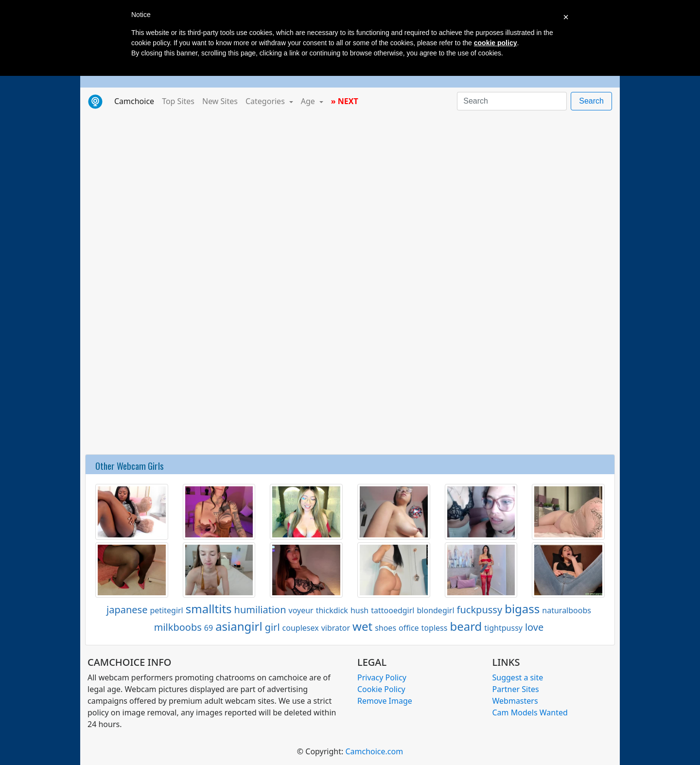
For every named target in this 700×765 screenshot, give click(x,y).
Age (309, 101)
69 (209, 628)
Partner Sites (516, 689)
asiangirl (239, 626)
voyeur (301, 610)
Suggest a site (518, 677)
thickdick (332, 610)
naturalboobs (567, 610)
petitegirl (166, 610)
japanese (127, 610)
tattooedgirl (393, 610)
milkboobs (178, 627)
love (534, 627)
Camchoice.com (374, 751)
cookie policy (496, 43)
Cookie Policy (381, 689)
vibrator (336, 628)
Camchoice (136, 101)
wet (362, 626)
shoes (385, 628)
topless (435, 628)
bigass (522, 609)
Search (591, 101)
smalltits (209, 609)
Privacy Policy (382, 677)
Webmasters (515, 701)
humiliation (260, 610)
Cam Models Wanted (530, 712)
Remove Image (385, 701)
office (409, 628)
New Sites (220, 101)
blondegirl (435, 610)
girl (272, 627)
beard (466, 626)
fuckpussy (480, 610)
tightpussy (503, 628)
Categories (266, 101)
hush (359, 610)
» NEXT (345, 101)
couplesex (301, 628)
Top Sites (178, 101)
